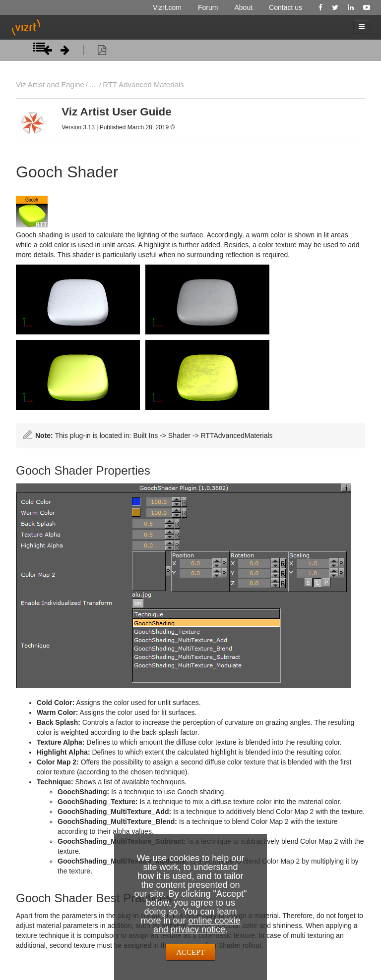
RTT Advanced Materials (143, 84)
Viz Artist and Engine (50, 84)
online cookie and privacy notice (197, 925)
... (92, 84)
